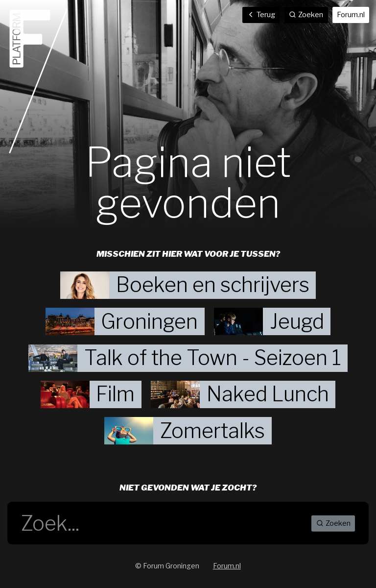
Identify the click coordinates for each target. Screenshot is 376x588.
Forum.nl (351, 15)
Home (38, 81)
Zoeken (334, 523)
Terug (261, 15)
